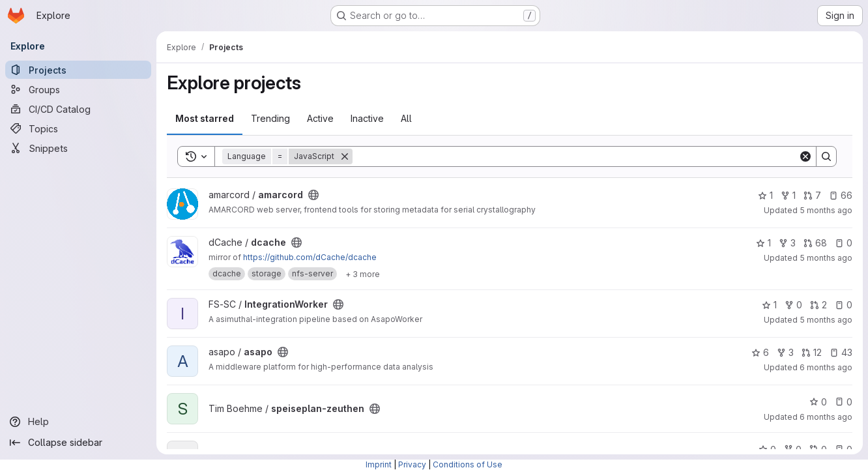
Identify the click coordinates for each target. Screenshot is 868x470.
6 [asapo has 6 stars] (760, 352)
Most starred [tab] (205, 118)
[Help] (78, 422)
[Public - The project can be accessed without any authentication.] (313, 195)
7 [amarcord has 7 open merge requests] (812, 195)
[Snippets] (78, 148)
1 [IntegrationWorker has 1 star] (769, 305)
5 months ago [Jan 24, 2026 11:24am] (826, 210)
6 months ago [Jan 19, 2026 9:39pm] (826, 367)
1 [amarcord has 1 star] (765, 195)
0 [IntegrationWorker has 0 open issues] (844, 305)
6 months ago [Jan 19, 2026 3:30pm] (826, 417)
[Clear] (805, 156)
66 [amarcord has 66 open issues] (841, 195)
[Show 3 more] (363, 274)
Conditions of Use (468, 464)
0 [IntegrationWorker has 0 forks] (793, 305)
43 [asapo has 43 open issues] (841, 352)
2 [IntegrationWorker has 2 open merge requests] (818, 305)
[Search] (575, 156)
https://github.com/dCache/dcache (310, 257)
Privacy (412, 464)
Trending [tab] (270, 118)
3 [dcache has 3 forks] (787, 243)
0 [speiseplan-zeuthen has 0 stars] (818, 402)
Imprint (379, 464)
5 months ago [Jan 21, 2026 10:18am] (826, 320)
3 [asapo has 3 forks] (785, 352)
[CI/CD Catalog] (78, 109)
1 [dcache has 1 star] (763, 243)
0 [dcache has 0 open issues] (844, 243)
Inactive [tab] (367, 118)
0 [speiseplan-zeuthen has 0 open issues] (844, 402)
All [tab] (406, 118)
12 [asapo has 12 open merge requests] (812, 352)
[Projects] (78, 70)
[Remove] (345, 156)
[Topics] (78, 128)
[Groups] (78, 89)
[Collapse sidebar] (78, 443)
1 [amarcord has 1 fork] (788, 195)
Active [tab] (320, 118)
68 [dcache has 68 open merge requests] (815, 243)
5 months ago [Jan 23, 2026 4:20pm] (826, 258)
